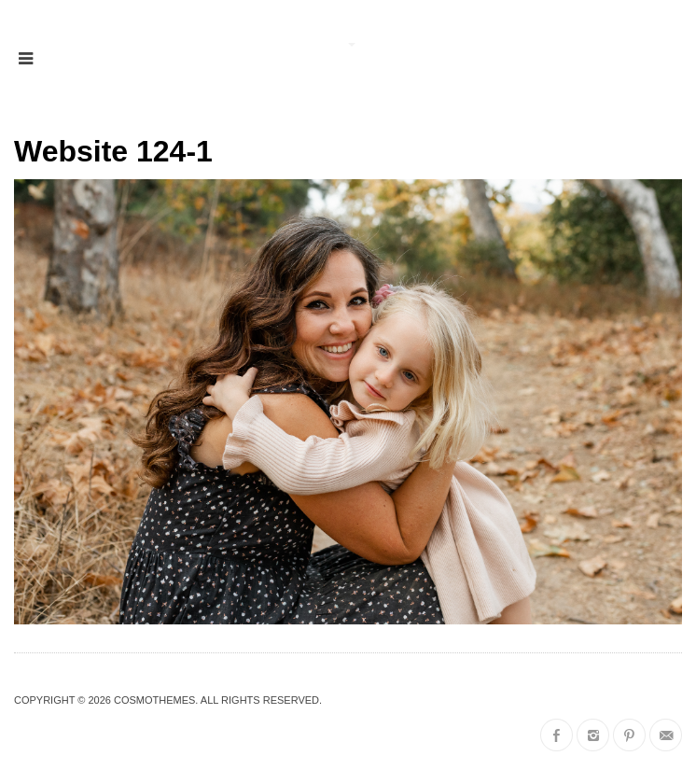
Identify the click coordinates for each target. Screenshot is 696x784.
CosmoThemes (154, 700)
